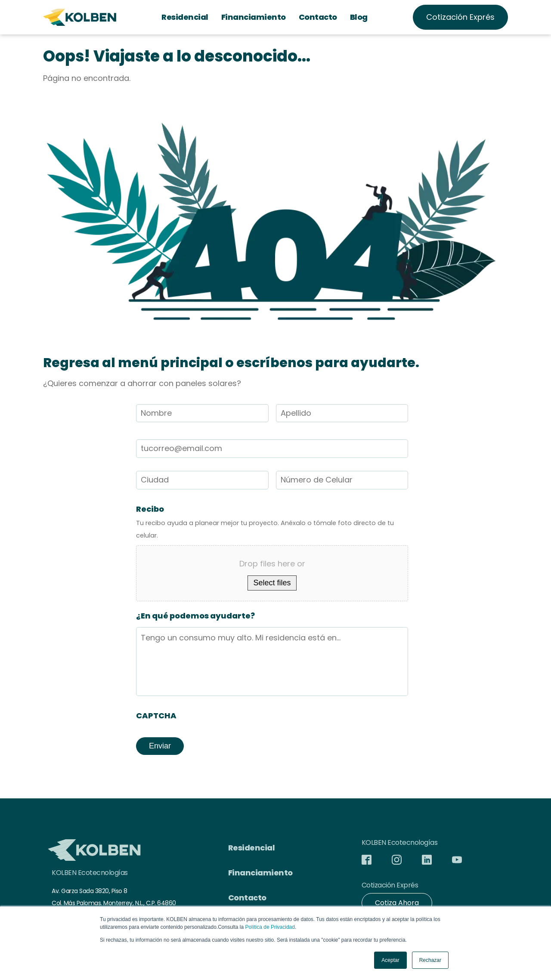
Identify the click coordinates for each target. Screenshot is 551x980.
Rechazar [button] (430, 960)
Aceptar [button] (390, 960)
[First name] (202, 413)
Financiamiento (254, 17)
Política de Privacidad (270, 927)
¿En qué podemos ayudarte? (195, 616)
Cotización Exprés (460, 17)
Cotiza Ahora (397, 903)
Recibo (150, 509)
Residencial (185, 17)
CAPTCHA (156, 716)
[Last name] (342, 413)
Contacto (318, 17)
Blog (359, 17)
